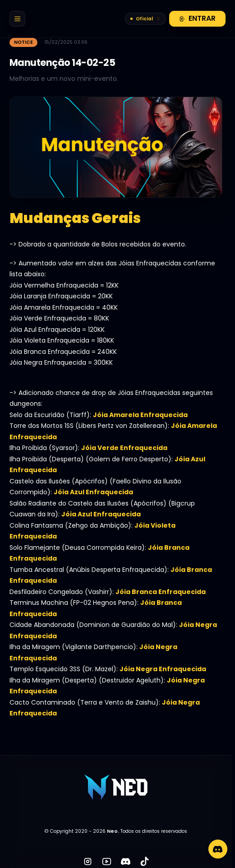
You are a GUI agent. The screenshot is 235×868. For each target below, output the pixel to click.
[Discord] (218, 849)
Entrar (197, 18)
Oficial (146, 19)
